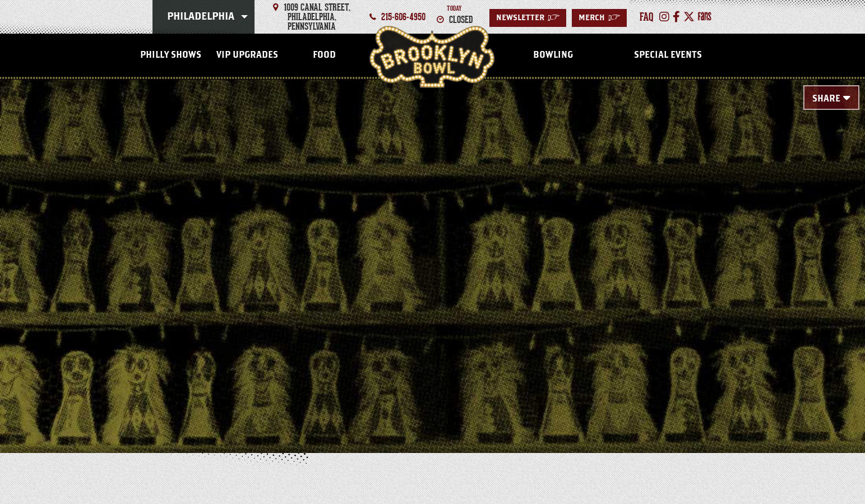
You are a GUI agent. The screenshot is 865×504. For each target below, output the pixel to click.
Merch (599, 18)
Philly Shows (171, 55)
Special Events (668, 55)
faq (647, 17)
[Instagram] (664, 17)
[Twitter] (689, 17)
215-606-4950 (403, 17)
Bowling (553, 55)
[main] (432, 248)
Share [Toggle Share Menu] (826, 99)
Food (324, 55)
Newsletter (528, 18)
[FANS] (705, 17)
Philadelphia (201, 17)
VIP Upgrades (247, 55)
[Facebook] (676, 17)
